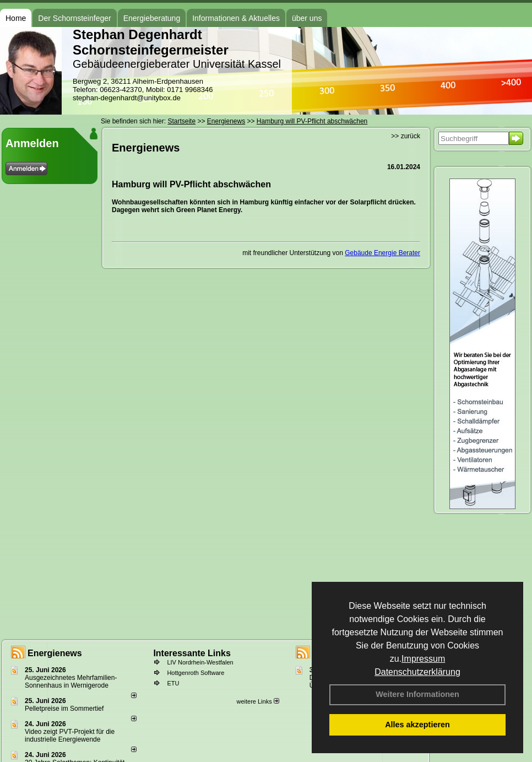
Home (16, 18)
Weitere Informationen (417, 694)
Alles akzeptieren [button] (417, 725)
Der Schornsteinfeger (74, 18)
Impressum (423, 659)
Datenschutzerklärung (417, 672)
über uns (307, 18)
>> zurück (406, 136)
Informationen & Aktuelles (236, 18)
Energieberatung (152, 18)
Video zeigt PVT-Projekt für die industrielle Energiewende (70, 736)
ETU (173, 683)
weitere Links (257, 701)
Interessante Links (192, 653)
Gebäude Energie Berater (382, 253)
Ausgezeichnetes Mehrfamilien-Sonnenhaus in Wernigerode (71, 682)
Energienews (55, 653)
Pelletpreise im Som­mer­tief (64, 709)
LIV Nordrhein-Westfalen (200, 662)
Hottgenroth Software (196, 673)
